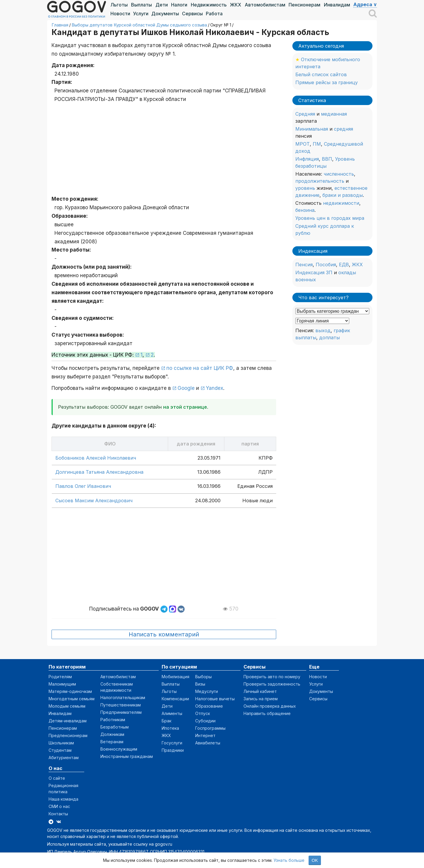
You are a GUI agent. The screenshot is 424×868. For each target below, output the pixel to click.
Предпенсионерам (68, 735)
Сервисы (192, 14)
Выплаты (141, 5)
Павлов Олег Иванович (83, 486)
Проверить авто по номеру (272, 677)
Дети (162, 5)
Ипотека (170, 728)
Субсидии (205, 721)
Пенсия (304, 265)
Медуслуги (207, 691)
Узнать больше (289, 860)
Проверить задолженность (272, 684)
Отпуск (203, 713)
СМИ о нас (59, 806)
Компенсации (175, 699)
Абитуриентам (64, 758)
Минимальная (312, 129)
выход (323, 330)
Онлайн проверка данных (270, 706)
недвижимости (341, 203)
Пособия (326, 265)
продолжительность (320, 181)
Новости (120, 14)
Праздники (173, 750)
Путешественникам (121, 705)
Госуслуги (172, 743)
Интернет (205, 735)
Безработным (115, 727)
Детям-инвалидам (68, 721)
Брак (167, 721)
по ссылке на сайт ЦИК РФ (200, 368)
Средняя (305, 114)
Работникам (113, 720)
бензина (305, 210)
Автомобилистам (265, 5)
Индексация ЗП (314, 272)
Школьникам (61, 743)
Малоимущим (62, 684)
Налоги (179, 5)
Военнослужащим (119, 749)
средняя (343, 129)
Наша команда (63, 799)
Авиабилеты (208, 743)
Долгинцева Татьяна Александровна (99, 472)
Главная (60, 25)
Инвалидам (337, 5)
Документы (165, 14)
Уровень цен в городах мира (330, 218)
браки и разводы (343, 195)
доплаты (329, 337)
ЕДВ (344, 265)
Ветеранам (112, 742)
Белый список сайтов (321, 74)
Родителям (60, 677)
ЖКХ (236, 5)
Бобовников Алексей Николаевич (96, 458)
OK (315, 860)
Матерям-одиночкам (70, 691)
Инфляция (307, 159)
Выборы (203, 677)
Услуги (141, 14)
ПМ (317, 144)
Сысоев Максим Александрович (94, 500)
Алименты (172, 713)
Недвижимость (209, 5)
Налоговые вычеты (215, 699)
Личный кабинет (260, 691)
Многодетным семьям (72, 699)
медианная (334, 114)
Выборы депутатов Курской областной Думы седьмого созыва (139, 25)
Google (186, 388)
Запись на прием (261, 699)
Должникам (112, 734)
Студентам (60, 750)
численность (339, 174)
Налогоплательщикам (123, 697)
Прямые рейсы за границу (327, 82)
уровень (305, 188)
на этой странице (185, 407)
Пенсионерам (304, 5)
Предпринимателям (121, 712)
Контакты (58, 814)
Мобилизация (175, 677)
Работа (214, 14)
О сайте (57, 778)
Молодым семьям (67, 706)
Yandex (215, 388)
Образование (209, 706)
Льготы (119, 5)
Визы (200, 684)
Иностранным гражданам (127, 756)
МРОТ (303, 144)
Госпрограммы (210, 728)
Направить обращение (267, 713)
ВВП (327, 159)
